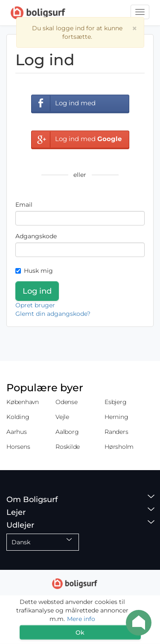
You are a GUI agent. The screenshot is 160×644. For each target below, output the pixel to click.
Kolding (18, 417)
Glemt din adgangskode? (53, 314)
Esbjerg (115, 402)
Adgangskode (36, 236)
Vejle (62, 417)
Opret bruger (35, 305)
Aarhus (17, 432)
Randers (116, 432)
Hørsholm (119, 447)
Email (24, 205)
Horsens (18, 447)
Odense (67, 402)
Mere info (81, 619)
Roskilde (68, 447)
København (23, 402)
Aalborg (67, 432)
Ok (80, 632)
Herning (116, 417)
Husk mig (34, 271)
